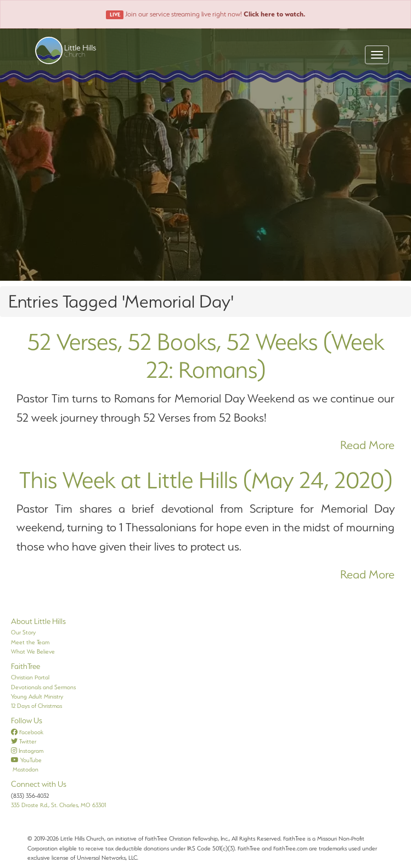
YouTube (26, 760)
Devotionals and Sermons (43, 687)
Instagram (27, 751)
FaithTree (26, 666)
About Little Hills (38, 621)
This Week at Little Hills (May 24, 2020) (206, 480)
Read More (367, 445)
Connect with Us (39, 784)
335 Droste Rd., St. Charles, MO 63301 (58, 805)
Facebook (27, 732)
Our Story (23, 632)
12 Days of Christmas (36, 706)
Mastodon (25, 769)
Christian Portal (30, 677)
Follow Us (27, 721)
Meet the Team (30, 642)
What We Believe (33, 651)
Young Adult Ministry (37, 696)
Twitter (24, 741)
